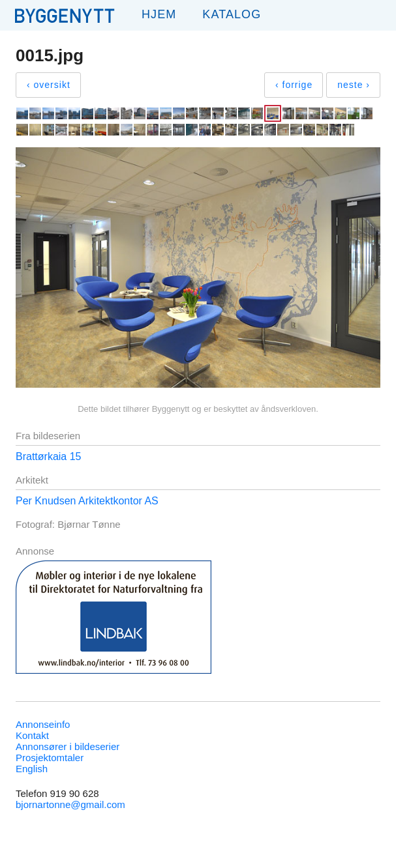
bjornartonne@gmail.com (70, 804)
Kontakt (32, 735)
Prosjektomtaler (50, 758)
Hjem (159, 14)
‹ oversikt (49, 85)
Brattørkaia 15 (48, 456)
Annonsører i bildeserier (68, 746)
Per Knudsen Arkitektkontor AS (87, 501)
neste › (354, 85)
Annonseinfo (43, 724)
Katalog (232, 14)
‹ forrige (294, 85)
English (32, 769)
